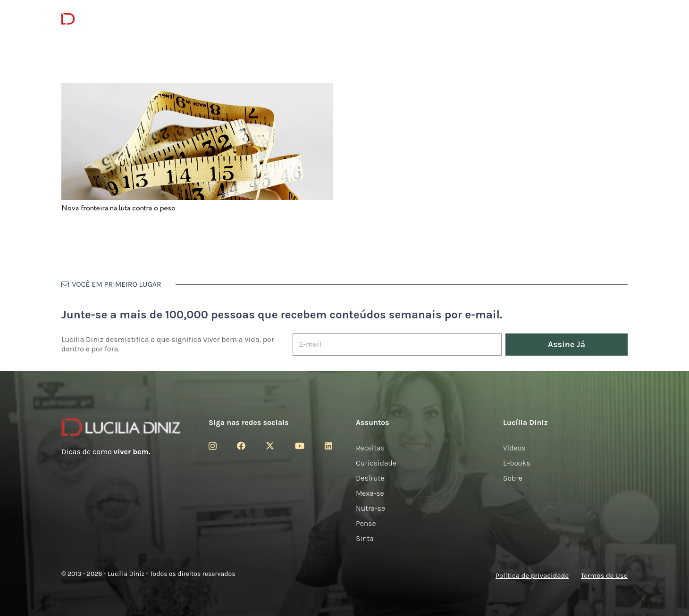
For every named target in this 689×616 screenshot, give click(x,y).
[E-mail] (397, 345)
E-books (517, 463)
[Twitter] (270, 446)
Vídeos (514, 448)
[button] (622, 19)
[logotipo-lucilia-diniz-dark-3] (100, 19)
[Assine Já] (567, 345)
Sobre (513, 478)
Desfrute (370, 478)
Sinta (365, 538)
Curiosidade (376, 463)
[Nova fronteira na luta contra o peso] (197, 89)
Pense (366, 523)
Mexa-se (370, 493)
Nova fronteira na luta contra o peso (118, 208)
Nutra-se (370, 508)
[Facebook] (241, 446)
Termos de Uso (604, 575)
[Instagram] (213, 446)
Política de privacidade (532, 575)
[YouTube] (300, 446)
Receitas (370, 448)
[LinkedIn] (328, 446)
